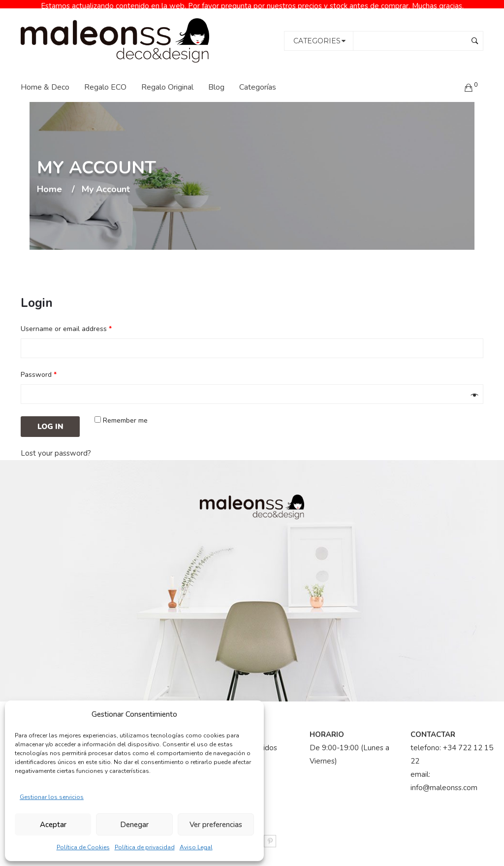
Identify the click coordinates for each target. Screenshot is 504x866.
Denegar (134, 825)
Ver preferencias (216, 825)
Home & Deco (45, 79)
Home (49, 182)
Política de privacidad (145, 847)
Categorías (258, 79)
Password (39, 367)
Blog (216, 79)
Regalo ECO (105, 79)
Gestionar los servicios (52, 797)
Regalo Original (167, 79)
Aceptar (53, 825)
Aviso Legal (196, 847)
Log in (50, 419)
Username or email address (66, 321)
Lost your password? (56, 446)
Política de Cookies (83, 847)
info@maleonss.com (444, 780)
